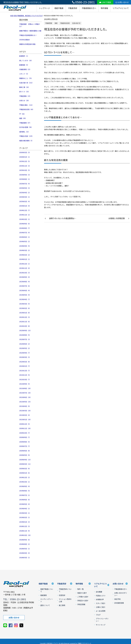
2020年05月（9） (25, 455)
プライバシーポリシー (102, 620)
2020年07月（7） (25, 446)
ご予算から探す (83, 597)
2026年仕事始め (25, 40)
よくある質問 (101, 611)
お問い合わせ (122, 2)
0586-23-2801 (83, 2)
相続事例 (44, 595)
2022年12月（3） (25, 317)
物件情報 (104, 8)
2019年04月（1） (25, 508)
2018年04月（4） (25, 553)
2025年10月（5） (25, 170)
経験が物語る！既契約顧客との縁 (30, 31)
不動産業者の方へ (89, 8)
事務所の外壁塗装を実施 (27, 44)
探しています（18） (26, 60)
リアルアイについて (121, 8)
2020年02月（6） (25, 468)
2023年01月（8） (25, 313)
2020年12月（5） (25, 424)
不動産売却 (73, 8)
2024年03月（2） (25, 250)
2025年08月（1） (25, 179)
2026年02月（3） (25, 152)
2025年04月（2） (25, 193)
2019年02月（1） (25, 517)
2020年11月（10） (25, 428)
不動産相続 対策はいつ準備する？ (30, 25)
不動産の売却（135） (26, 136)
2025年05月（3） (25, 188)
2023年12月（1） (25, 264)
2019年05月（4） (25, 504)
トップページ (44, 8)
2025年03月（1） (25, 197)
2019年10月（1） (25, 482)
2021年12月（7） (25, 371)
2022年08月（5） (25, 335)
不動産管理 (49, 23)
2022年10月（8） (25, 326)
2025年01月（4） (25, 206)
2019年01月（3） (25, 522)
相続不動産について (47, 590)
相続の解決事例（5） (26, 141)
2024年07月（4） (25, 233)
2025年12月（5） (25, 161)
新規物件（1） (24, 56)
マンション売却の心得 (65, 600)
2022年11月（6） (25, 322)
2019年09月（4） (25, 486)
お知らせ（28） (24, 100)
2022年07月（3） (25, 339)
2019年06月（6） (25, 500)
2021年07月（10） (25, 393)
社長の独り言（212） (26, 83)
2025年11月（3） (25, 166)
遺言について (45, 605)
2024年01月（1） (25, 259)
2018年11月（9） (25, 531)
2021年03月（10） (25, 411)
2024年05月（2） (25, 241)
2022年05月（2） (25, 348)
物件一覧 (80, 589)
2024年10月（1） (25, 219)
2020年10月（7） (25, 433)
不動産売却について (65, 590)
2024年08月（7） (25, 228)
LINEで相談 (105, 2)
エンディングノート (47, 600)
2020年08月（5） (25, 442)
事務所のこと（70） (26, 78)
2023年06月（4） (25, 290)
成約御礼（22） (24, 132)
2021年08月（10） (25, 388)
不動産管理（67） (25, 123)
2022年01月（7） (25, 366)
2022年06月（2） (25, 344)
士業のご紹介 (101, 607)
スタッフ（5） (24, 74)
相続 (56, 23)
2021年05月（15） (25, 402)
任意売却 (62, 595)
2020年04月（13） (25, 460)
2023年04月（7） (25, 299)
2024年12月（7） (25, 210)
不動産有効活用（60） (27, 109)
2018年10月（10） (25, 535)
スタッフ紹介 (101, 603)
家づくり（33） (24, 92)
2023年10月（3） (25, 273)
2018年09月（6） (25, 540)
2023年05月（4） (25, 295)
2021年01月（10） (25, 419)
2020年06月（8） (25, 451)
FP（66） (22, 114)
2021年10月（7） (25, 379)
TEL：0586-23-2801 (15, 599)
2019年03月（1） (25, 513)
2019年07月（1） (25, 495)
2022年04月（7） (25, 353)
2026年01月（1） (25, 157)
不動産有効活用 (65, 23)
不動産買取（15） (25, 96)
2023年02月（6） (25, 308)
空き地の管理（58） (26, 127)
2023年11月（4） (25, 268)
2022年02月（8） (25, 362)
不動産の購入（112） (26, 105)
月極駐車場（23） (25, 69)
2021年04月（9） (25, 406)
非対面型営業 (119, 603)
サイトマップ (101, 625)
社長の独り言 (76, 23)
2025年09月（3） (25, 175)
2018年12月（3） (25, 526)
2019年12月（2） (25, 477)
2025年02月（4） (25, 201)
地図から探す (82, 593)
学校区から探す (83, 601)
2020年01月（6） (25, 473)
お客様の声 (100, 599)
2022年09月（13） (25, 330)
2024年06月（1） (25, 237)
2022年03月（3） (25, 357)
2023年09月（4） (25, 277)
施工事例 (62, 605)
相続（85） (23, 118)
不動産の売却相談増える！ (28, 35)
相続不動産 (59, 8)
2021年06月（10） (25, 397)
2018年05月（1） (25, 549)
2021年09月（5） (25, 384)
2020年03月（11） (25, 464)
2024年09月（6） (25, 224)
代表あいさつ (101, 596)
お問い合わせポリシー (121, 594)
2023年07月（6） (25, 286)
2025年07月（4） (25, 184)
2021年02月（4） (25, 415)
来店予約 (117, 599)
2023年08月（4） (25, 282)
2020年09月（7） (25, 437)
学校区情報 (81, 604)
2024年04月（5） (25, 246)
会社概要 (99, 592)
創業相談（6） (24, 65)
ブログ (98, 615)
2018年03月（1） (25, 558)
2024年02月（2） (25, 255)
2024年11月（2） (25, 215)
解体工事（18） (24, 87)
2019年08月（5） (25, 491)
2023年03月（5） (25, 304)
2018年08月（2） (25, 544)
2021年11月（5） (25, 375)
